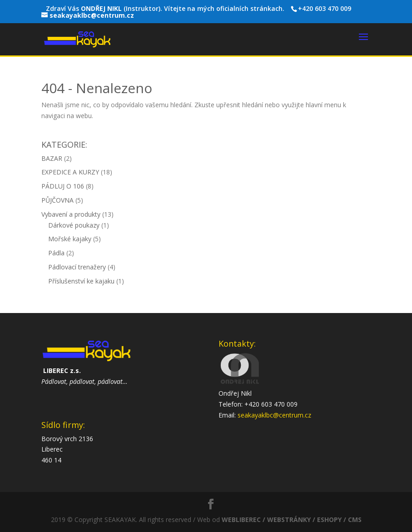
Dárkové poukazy (74, 225)
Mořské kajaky (70, 239)
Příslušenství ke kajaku (81, 281)
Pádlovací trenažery (77, 267)
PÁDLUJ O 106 (63, 186)
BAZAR (52, 158)
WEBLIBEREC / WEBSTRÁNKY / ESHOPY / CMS (292, 520)
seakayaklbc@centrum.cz (274, 415)
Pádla (56, 253)
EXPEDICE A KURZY (70, 172)
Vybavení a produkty (71, 214)
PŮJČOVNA (57, 200)
